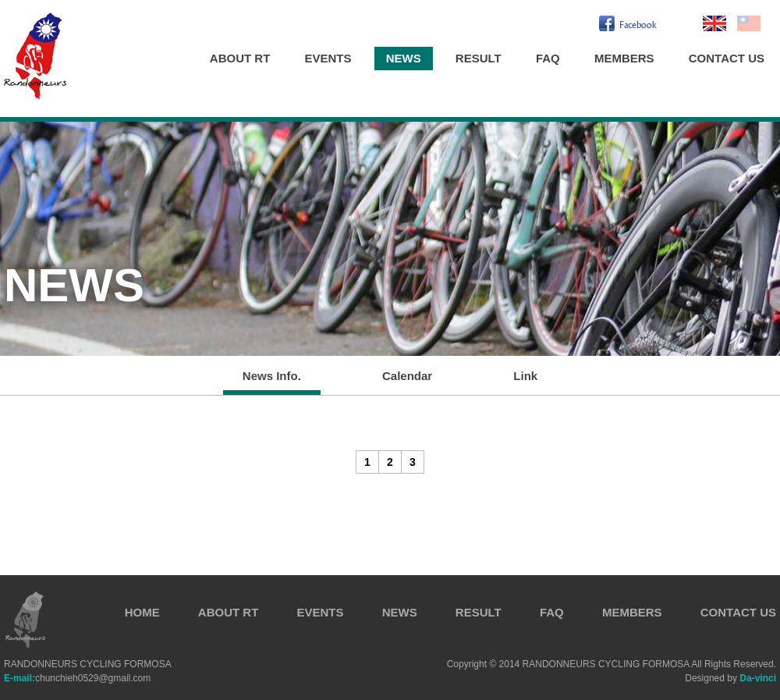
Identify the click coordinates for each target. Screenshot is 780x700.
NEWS (404, 58)
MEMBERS (624, 58)
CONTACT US (727, 58)
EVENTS (328, 58)
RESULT (479, 58)
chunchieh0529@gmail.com (77, 678)
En (714, 23)
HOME (142, 612)
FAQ (548, 58)
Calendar (407, 376)
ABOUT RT (240, 58)
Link (525, 376)
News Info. (272, 376)
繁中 (749, 23)
